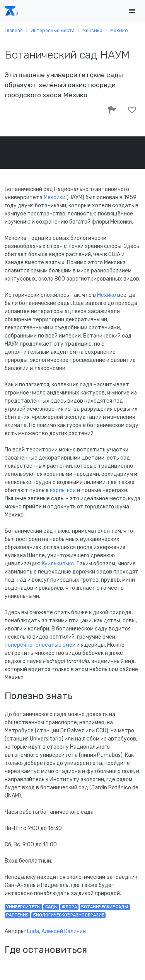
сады (51, 907)
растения (17, 915)
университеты (23, 907)
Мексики (55, 197)
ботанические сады (105, 907)
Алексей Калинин (64, 931)
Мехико (107, 295)
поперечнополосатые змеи (40, 645)
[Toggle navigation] (132, 11)
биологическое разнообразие (69, 915)
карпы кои (63, 490)
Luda (33, 931)
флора (69, 907)
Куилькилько (58, 564)
